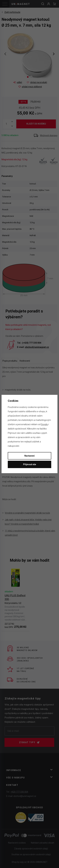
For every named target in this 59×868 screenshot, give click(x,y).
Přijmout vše (30, 464)
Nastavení (30, 456)
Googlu (44, 424)
